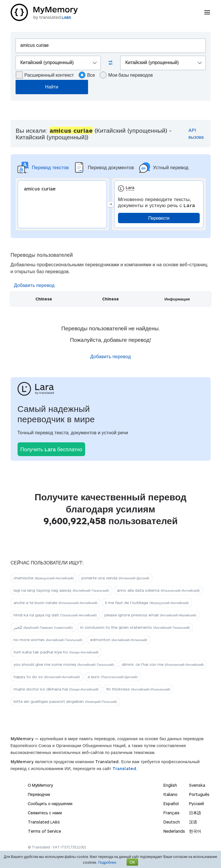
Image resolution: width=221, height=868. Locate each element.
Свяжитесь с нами (45, 813)
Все (87, 75)
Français (172, 813)
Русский (197, 804)
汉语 (193, 822)
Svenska (197, 785)
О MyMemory (41, 785)
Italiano (170, 794)
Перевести (159, 218)
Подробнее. (107, 862)
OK (132, 862)
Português (199, 794)
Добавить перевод (34, 285)
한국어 (195, 831)
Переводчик (39, 794)
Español (171, 804)
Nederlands (174, 831)
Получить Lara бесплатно (51, 449)
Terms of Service (44, 831)
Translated (44, 822)
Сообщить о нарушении (50, 804)
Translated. (125, 768)
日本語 (195, 813)
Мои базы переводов (126, 75)
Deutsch (172, 822)
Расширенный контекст (45, 75)
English (170, 785)
